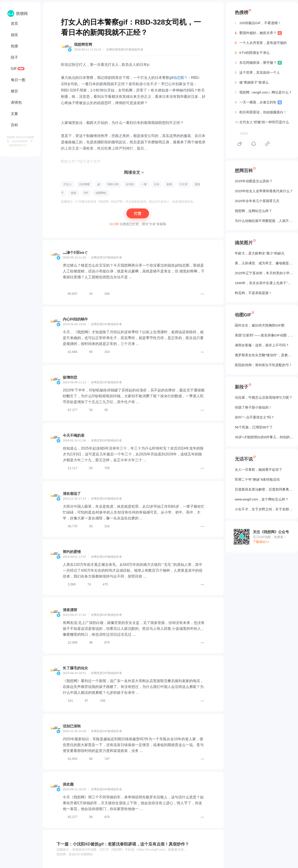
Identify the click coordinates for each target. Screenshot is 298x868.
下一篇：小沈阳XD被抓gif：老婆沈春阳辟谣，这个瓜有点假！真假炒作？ (123, 844)
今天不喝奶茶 (74, 435)
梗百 (14, 91)
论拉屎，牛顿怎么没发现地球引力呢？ (264, 397)
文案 (14, 114)
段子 (14, 57)
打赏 (138, 214)
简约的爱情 (72, 552)
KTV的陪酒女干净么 (252, 53)
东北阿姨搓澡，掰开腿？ (258, 63)
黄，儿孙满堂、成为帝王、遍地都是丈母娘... (264, 263)
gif (99, 184)
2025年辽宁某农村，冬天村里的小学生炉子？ (264, 273)
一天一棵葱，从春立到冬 (258, 102)
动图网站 (101, 193)
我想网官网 (83, 45)
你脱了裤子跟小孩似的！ (253, 407)
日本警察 (84, 184)
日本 (157, 184)
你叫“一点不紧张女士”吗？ (255, 417)
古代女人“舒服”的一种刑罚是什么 (262, 122)
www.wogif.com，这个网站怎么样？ (262, 499)
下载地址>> (261, 542)
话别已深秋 (72, 726)
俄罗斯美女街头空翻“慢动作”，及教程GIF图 (264, 355)
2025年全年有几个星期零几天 (257, 201)
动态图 (179, 78)
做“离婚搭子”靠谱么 (252, 82)
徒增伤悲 (70, 377)
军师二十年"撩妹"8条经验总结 (257, 479)
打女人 (68, 184)
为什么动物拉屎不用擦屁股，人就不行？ (264, 221)
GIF (14, 69)
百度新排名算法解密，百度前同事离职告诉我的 (264, 489)
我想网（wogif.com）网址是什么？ (263, 92)
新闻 (169, 184)
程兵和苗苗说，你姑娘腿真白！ (261, 112)
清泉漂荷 (70, 610)
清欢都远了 (72, 494)
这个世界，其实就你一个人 (257, 73)
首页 (14, 24)
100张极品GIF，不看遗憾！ (258, 23)
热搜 (14, 46)
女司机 (130, 184)
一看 (144, 184)
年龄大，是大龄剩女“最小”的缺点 (260, 253)
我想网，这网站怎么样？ (253, 211)
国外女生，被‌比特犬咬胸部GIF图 (260, 325)
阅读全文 (132, 172)
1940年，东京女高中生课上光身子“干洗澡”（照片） (264, 283)
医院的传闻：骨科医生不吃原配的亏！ (264, 365)
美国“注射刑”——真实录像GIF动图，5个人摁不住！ (264, 335)
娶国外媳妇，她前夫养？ (258, 33)
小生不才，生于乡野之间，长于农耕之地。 (264, 509)
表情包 (16, 102)
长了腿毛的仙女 (75, 668)
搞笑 (14, 35)
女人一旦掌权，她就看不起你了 (258, 469)
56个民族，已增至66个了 (254, 427)
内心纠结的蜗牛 (75, 319)
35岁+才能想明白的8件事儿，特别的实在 (264, 437)
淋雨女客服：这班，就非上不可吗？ (262, 345)
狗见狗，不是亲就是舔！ (253, 293)
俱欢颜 (68, 784)
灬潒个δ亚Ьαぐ (75, 252)
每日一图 (18, 80)
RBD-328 (113, 184)
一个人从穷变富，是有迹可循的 (261, 43)
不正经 (184, 184)
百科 (14, 125)
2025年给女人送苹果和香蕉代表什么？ (264, 191)
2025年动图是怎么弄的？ (254, 181)
